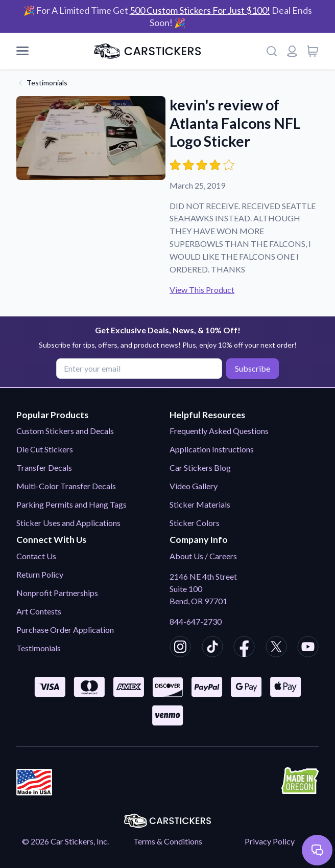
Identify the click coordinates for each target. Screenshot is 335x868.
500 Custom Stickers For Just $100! (200, 10)
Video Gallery (194, 486)
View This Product (202, 290)
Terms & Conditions (168, 841)
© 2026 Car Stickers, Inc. (65, 841)
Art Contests (39, 611)
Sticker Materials (200, 504)
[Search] (272, 51)
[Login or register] (292, 51)
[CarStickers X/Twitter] (276, 648)
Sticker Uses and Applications (68, 523)
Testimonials (47, 83)
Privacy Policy (270, 841)
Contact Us (36, 556)
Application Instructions (212, 449)
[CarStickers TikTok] (212, 648)
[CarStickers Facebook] (244, 648)
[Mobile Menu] (22, 51)
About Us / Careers (203, 556)
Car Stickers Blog (200, 467)
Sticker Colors (195, 523)
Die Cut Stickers (45, 449)
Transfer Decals (44, 467)
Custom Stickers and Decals (65, 431)
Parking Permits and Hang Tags (71, 504)
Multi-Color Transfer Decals (66, 486)
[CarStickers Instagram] (180, 648)
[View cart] (313, 51)
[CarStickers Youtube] (308, 648)
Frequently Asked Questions (219, 431)
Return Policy (40, 574)
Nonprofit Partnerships (57, 593)
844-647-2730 (196, 621)
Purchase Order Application (65, 630)
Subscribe (253, 368)
